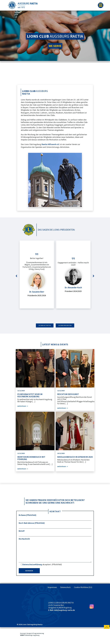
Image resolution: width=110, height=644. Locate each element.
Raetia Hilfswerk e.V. (51, 144)
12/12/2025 (61, 391)
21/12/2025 (21, 391)
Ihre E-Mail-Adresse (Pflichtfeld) (55, 525)
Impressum (52, 592)
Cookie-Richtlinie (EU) (83, 592)
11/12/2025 (21, 453)
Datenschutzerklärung (32, 569)
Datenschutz (65, 592)
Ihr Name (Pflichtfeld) (55, 517)
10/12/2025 (61, 453)
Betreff (55, 533)
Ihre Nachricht (55, 552)
